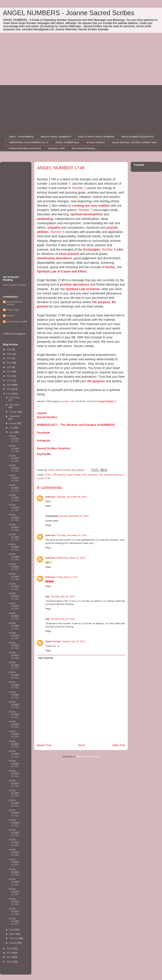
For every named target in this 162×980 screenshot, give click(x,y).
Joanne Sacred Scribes (14, 303)
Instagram (44, 441)
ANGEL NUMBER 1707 (14, 862)
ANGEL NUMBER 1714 (14, 793)
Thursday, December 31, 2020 (72, 535)
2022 (9, 367)
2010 (9, 962)
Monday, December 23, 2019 (74, 516)
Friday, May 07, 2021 (67, 577)
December (14, 397)
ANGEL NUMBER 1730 (14, 636)
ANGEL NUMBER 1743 (14, 508)
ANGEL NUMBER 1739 (14, 547)
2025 (9, 354)
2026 (9, 349)
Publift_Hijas (13, 310)
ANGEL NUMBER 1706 (14, 872)
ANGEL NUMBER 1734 (14, 596)
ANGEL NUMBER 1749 (14, 448)
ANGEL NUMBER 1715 (14, 783)
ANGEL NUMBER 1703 (14, 902)
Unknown (50, 497)
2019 (9, 372)
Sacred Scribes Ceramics (54, 448)
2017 (9, 380)
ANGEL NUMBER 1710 (14, 833)
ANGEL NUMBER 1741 (14, 527)
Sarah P (11, 316)
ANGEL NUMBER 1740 (14, 537)
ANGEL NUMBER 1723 (14, 705)
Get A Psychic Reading (83, 148)
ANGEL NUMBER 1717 (14, 764)
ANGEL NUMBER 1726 (14, 675)
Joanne (42, 413)
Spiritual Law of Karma (83, 289)
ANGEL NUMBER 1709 (14, 842)
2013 (9, 948)
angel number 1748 (76, 475)
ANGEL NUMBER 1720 (14, 734)
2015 (9, 389)
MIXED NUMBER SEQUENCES (138, 137)
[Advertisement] (81, 59)
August (13, 423)
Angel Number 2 (107, 401)
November (14, 405)
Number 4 (57, 232)
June (12, 432)
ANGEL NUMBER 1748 (14, 458)
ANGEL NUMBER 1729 (14, 645)
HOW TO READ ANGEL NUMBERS (96, 137)
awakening (45, 219)
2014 (9, 394)
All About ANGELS (95, 142)
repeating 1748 (95, 475)
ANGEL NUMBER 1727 (14, 665)
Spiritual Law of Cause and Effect (62, 271)
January (14, 943)
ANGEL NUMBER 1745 (14, 488)
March (13, 934)
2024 (9, 358)
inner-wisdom (69, 254)
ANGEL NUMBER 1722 (14, 714)
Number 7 (85, 210)
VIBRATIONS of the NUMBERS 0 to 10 (29, 142)
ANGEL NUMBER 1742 (14, 517)
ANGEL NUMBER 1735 (14, 586)
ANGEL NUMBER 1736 (14, 577)
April (12, 930)
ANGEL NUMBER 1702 (14, 911)
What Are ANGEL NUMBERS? (56, 137)
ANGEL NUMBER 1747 (14, 468)
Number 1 (79, 188)
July (12, 428)
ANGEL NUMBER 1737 (14, 567)
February (14, 938)
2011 (9, 957)
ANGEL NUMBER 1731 (14, 626)
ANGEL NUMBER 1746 (14, 478)
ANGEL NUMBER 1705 (14, 882)
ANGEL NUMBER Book (67, 142)
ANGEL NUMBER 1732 (14, 616)
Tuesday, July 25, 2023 (73, 641)
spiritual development (87, 214)
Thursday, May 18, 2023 (62, 596)
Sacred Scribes (47, 417)
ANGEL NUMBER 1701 (14, 921)
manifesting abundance (54, 258)
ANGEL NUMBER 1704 (14, 892)
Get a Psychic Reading (14, 285)
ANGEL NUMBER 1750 (14, 439)
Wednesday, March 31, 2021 (71, 558)
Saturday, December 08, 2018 (72, 497)
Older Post (119, 745)
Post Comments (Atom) (88, 757)
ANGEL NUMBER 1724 (14, 695)
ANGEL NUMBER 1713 (14, 803)
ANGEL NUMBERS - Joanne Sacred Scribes (69, 13)
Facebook (43, 433)
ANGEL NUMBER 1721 (14, 724)
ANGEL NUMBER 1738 (14, 557)
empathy (54, 228)
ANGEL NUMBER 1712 (14, 813)
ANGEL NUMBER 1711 (14, 823)
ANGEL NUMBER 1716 (14, 774)
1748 (47, 475)
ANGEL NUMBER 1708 (14, 852)
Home (82, 745)
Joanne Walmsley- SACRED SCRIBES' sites (134, 142)
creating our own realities (91, 206)
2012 (9, 953)
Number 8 (109, 249)
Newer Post (44, 745)
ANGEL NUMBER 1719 (14, 744)
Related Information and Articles (25, 148)
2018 (9, 376)
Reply (48, 506)
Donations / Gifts (56, 148)
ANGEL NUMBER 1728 (14, 655)
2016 (9, 385)
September (15, 416)
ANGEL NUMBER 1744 (14, 498)
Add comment (46, 658)
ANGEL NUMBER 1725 (14, 685)
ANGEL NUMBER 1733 (14, 606)
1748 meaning (58, 475)
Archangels (91, 249)
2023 (9, 363)
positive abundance (75, 285)
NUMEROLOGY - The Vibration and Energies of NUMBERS (76, 425)
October (14, 412)
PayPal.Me (44, 454)
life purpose (101, 302)
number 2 (66, 401)
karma (110, 267)
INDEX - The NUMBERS (21, 137)
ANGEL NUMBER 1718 (14, 754)
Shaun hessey (53, 641)
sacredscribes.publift (17, 322)
